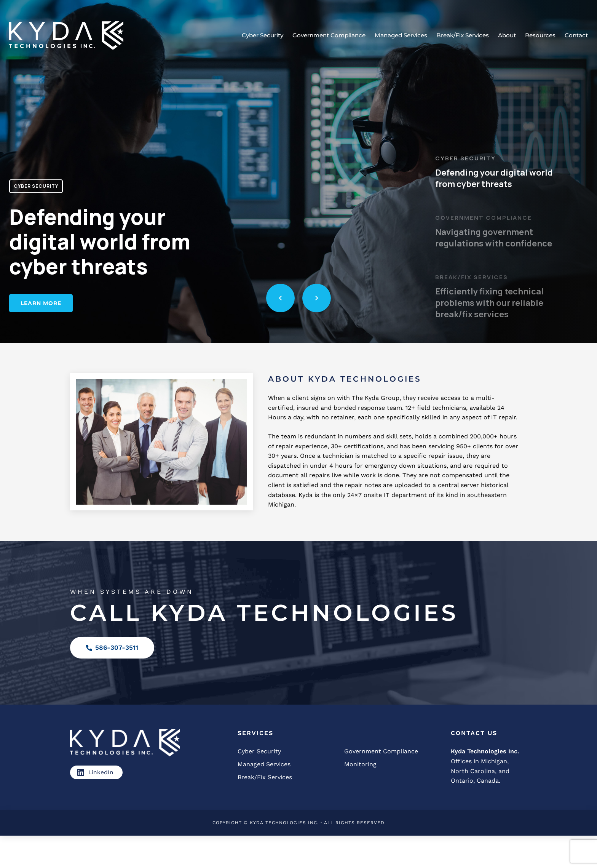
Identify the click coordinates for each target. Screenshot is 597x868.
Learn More (41, 303)
